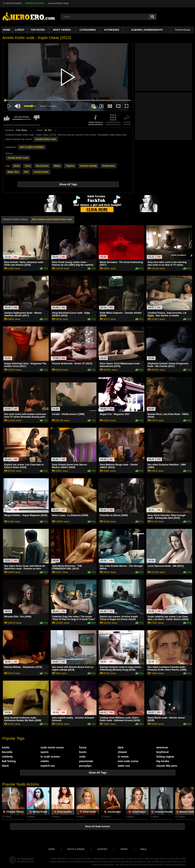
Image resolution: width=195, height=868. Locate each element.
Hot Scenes (42, 166)
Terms (124, 849)
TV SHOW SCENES (12, 3)
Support (102, 849)
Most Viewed (62, 30)
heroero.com (28, 858)
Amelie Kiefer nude (46, 139)
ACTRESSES (111, 30)
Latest (20, 30)
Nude (17, 166)
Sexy (28, 166)
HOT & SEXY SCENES (32, 147)
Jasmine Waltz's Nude (58, 3)
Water (57, 166)
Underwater (109, 166)
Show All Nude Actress (97, 826)
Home (7, 30)
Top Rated (38, 30)
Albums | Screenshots (147, 30)
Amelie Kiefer (41, 172)
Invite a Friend (76, 849)
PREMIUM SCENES (35, 3)
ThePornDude (183, 30)
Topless (70, 166)
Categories (88, 30)
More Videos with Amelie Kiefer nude (52, 219)
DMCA (143, 849)
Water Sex (13, 172)
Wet (26, 172)
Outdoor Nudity (88, 166)
